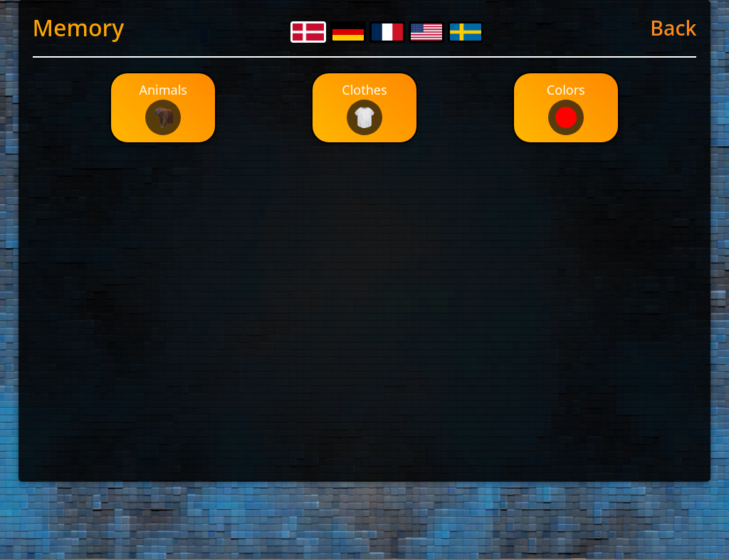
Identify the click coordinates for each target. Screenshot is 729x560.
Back (673, 27)
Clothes (364, 108)
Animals (163, 108)
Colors (566, 108)
